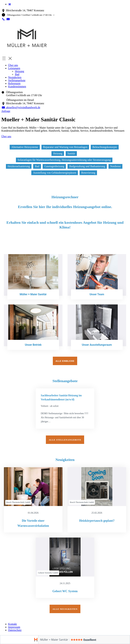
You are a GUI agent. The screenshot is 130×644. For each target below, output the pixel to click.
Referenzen (14, 83)
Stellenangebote (17, 80)
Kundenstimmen (17, 86)
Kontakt (13, 624)
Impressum (14, 627)
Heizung (19, 71)
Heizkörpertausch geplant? (97, 520)
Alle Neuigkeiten (65, 608)
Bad (17, 74)
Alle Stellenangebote (65, 439)
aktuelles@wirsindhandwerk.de (21, 107)
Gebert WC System (65, 591)
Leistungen (14, 68)
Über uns (13, 65)
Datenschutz (15, 630)
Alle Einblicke (65, 360)
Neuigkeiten (15, 77)
